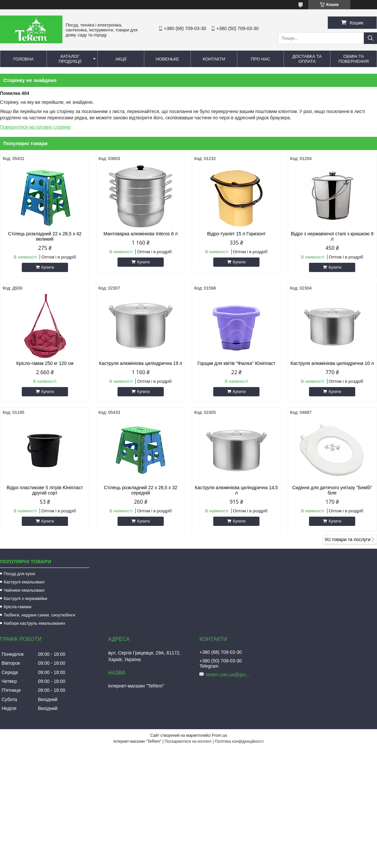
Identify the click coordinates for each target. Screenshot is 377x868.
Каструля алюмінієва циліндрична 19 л (141, 363)
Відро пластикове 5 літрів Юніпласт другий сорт (45, 490)
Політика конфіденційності (239, 741)
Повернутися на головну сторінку (35, 127)
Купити (48, 267)
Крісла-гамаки (17, 607)
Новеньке (167, 59)
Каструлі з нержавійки (25, 598)
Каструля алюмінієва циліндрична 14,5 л (236, 490)
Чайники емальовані (24, 590)
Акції (121, 59)
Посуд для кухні (19, 574)
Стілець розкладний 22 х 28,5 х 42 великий (45, 236)
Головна (23, 59)
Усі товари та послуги (347, 539)
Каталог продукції (70, 59)
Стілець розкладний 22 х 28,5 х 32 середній (141, 490)
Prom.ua (219, 735)
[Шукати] (370, 38)
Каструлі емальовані (24, 582)
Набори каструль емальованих (34, 623)
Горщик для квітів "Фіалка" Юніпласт (237, 363)
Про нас (261, 59)
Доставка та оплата (307, 59)
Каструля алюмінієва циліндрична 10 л (332, 363)
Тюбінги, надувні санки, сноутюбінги (39, 615)
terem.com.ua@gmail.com (229, 675)
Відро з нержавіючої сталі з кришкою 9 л (332, 236)
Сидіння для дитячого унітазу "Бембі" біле (332, 490)
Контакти (214, 59)
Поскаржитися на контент (188, 741)
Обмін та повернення (354, 59)
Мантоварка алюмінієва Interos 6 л (140, 234)
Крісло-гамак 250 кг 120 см (45, 363)
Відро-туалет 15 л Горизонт (236, 234)
